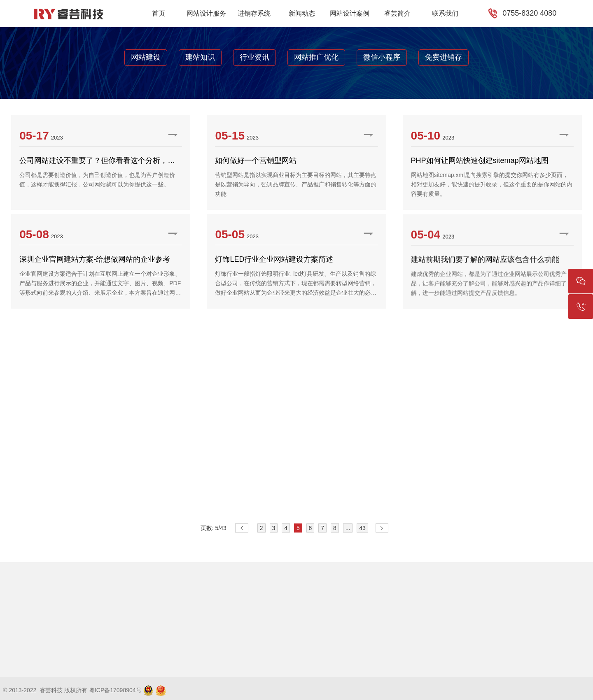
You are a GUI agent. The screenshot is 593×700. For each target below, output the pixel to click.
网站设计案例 (350, 13)
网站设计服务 (206, 13)
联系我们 (445, 13)
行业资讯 (254, 57)
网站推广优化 (316, 57)
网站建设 (146, 57)
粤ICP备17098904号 (115, 690)
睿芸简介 (397, 13)
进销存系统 (254, 13)
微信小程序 (382, 57)
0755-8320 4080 (529, 13)
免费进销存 (444, 57)
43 (362, 528)
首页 (159, 13)
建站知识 (200, 57)
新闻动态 (302, 13)
